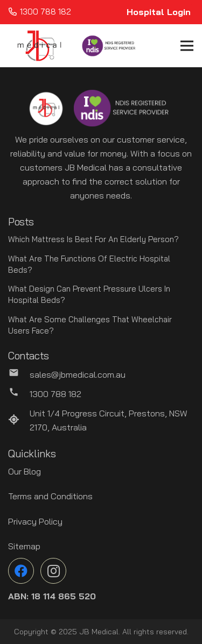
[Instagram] (53, 571)
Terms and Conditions (50, 496)
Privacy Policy (35, 521)
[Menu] (187, 46)
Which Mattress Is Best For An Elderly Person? (93, 239)
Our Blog (25, 471)
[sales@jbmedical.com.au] (19, 374)
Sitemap (24, 546)
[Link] (39, 46)
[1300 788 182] (19, 394)
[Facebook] (21, 571)
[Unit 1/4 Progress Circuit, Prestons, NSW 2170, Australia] (19, 420)
